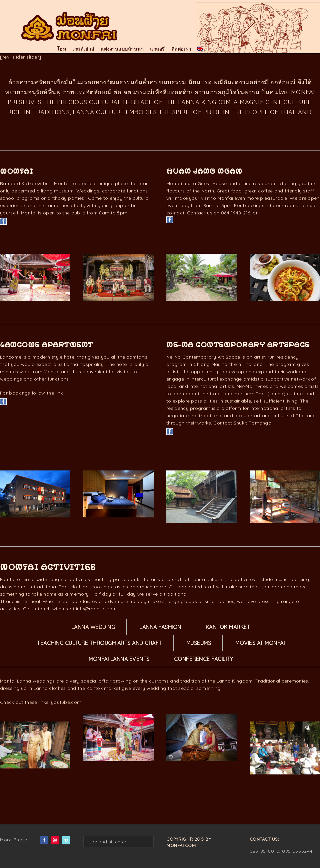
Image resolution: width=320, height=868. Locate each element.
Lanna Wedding (93, 627)
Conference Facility (204, 659)
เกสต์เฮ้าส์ (83, 49)
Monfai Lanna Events (119, 659)
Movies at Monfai (260, 643)
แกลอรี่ (157, 49)
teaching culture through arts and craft (99, 643)
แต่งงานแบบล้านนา (122, 49)
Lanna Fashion (160, 627)
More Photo (14, 840)
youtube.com (66, 702)
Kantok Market (228, 627)
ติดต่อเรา (181, 49)
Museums (199, 643)
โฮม (62, 49)
